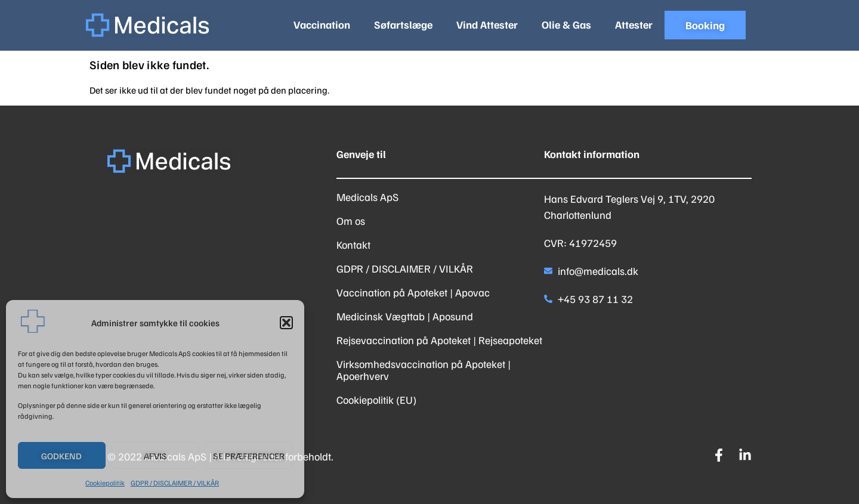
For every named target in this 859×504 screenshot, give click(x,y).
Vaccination (322, 24)
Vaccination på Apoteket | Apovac (413, 292)
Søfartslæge (403, 24)
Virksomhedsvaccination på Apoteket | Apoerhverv (424, 370)
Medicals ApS (367, 197)
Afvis (155, 456)
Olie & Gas (566, 24)
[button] (286, 323)
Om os (351, 221)
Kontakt (353, 245)
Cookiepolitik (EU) (376, 400)
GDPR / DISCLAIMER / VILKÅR (175, 483)
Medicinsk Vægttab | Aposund (405, 316)
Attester (634, 24)
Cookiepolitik (105, 483)
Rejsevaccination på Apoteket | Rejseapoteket (439, 340)
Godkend (61, 456)
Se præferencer (249, 456)
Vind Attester (487, 24)
